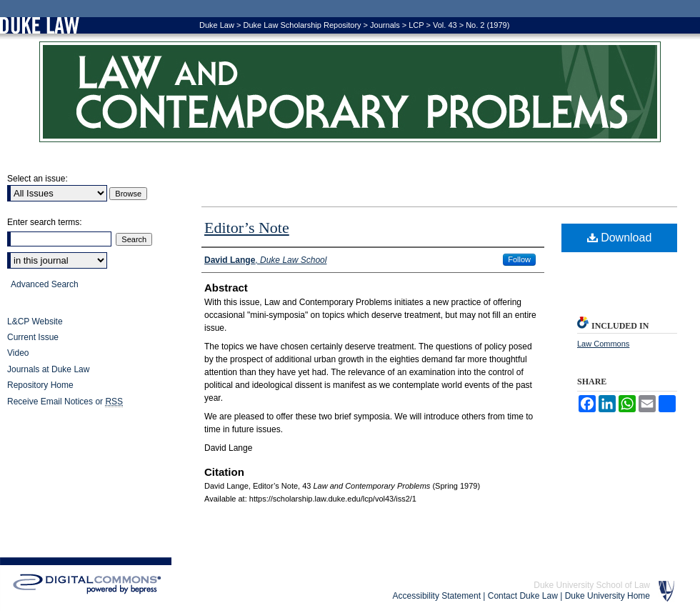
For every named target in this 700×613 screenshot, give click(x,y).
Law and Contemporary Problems (350, 92)
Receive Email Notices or (65, 402)
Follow (519, 259)
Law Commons (603, 344)
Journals (385, 25)
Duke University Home (607, 596)
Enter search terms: (45, 222)
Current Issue (33, 337)
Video (18, 353)
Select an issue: (37, 179)
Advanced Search (45, 284)
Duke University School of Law (592, 585)
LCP (416, 25)
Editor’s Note (247, 228)
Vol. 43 (445, 25)
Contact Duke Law (523, 596)
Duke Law (217, 25)
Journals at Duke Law (48, 369)
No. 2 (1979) (487, 25)
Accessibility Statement (437, 596)
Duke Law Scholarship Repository (302, 25)
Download (620, 238)
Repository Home (40, 385)
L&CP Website (35, 322)
